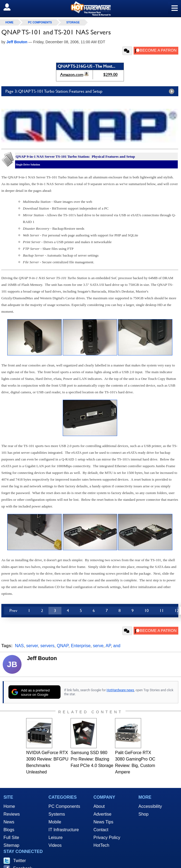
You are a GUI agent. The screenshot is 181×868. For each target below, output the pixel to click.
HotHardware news (120, 690)
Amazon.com (72, 75)
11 (162, 611)
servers (47, 646)
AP (108, 646)
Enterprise (81, 646)
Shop (143, 814)
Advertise (102, 814)
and (117, 646)
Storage (73, 22)
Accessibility (150, 806)
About (99, 806)
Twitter (20, 861)
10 (147, 611)
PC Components (40, 22)
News (9, 822)
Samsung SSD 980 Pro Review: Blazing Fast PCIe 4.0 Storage (92, 759)
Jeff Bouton (42, 658)
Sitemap (11, 845)
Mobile (55, 822)
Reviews (12, 814)
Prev (13, 611)
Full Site (11, 838)
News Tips (103, 822)
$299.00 (110, 75)
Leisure (55, 838)
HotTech (101, 845)
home (9, 22)
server (32, 646)
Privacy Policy (107, 838)
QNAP (63, 646)
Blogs (9, 830)
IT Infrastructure (64, 830)
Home (9, 806)
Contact (101, 830)
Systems (57, 814)
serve (98, 646)
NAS (19, 646)
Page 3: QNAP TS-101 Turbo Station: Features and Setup (91, 91)
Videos (55, 845)
